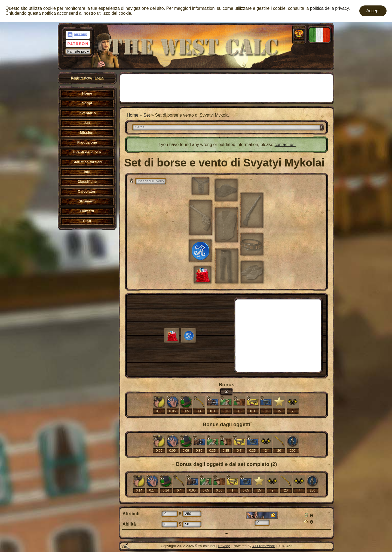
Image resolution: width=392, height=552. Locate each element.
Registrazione (81, 78)
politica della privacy (329, 8)
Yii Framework (264, 546)
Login (99, 78)
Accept (373, 11)
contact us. (285, 145)
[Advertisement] (226, 87)
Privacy (224, 546)
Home (133, 115)
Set (147, 115)
